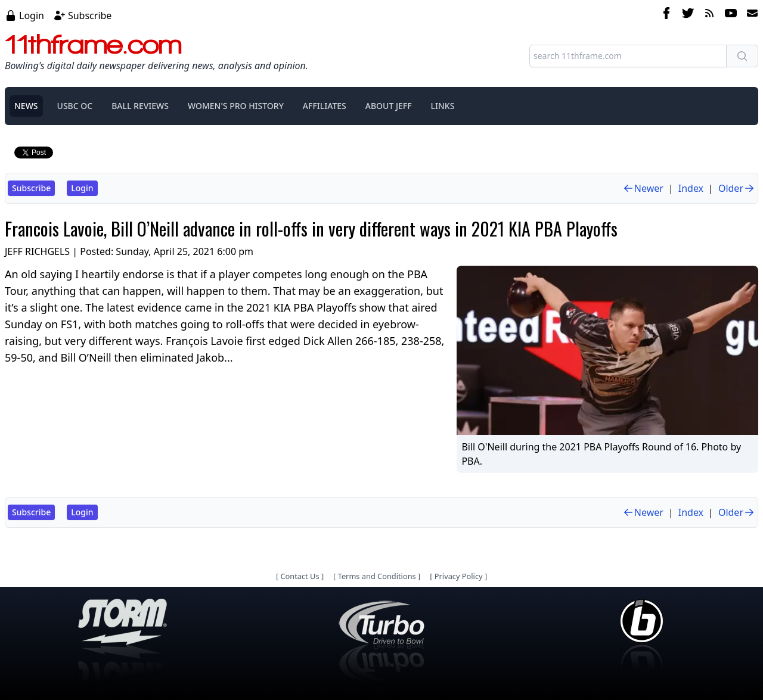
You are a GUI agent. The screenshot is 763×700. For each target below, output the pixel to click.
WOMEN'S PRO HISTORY (236, 106)
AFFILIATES (325, 106)
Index (691, 188)
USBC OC (75, 106)
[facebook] (666, 15)
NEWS (26, 106)
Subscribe (90, 15)
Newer (643, 188)
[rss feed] (709, 15)
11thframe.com (93, 44)
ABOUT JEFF (389, 106)
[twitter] (688, 15)
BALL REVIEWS (140, 106)
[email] (750, 15)
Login (32, 15)
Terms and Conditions (377, 576)
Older (737, 188)
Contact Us (300, 576)
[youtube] (731, 15)
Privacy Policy (459, 576)
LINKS (443, 106)
